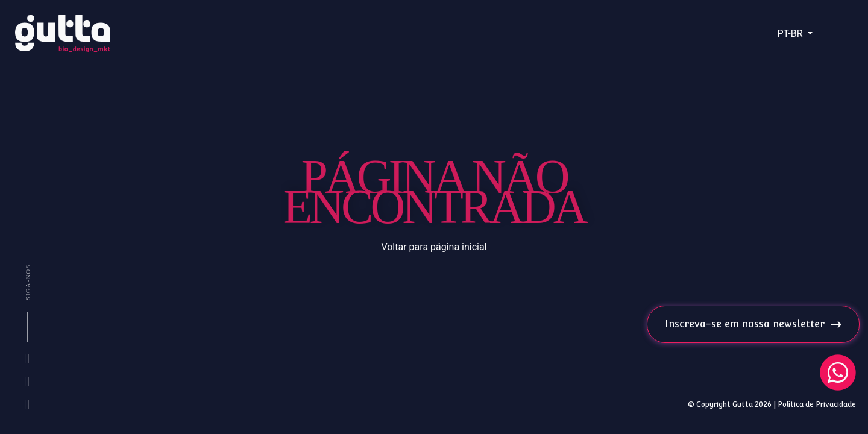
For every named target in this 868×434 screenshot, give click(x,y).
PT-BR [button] (791, 33)
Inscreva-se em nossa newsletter (753, 324)
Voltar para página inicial (434, 247)
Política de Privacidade (817, 404)
